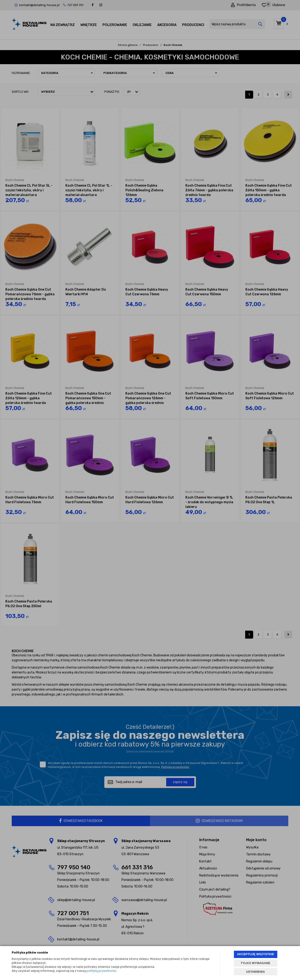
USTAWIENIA (256, 972)
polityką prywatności (101, 971)
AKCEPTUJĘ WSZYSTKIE (255, 954)
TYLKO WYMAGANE (255, 963)
